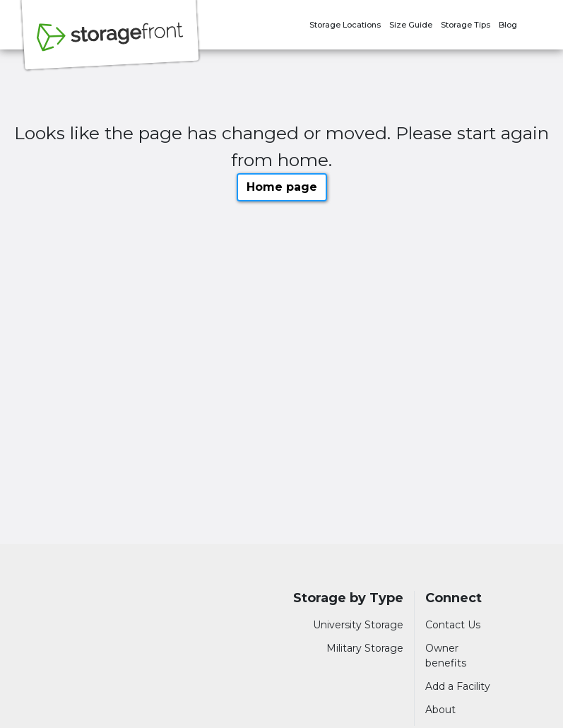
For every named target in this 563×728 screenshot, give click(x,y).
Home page (282, 187)
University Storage (358, 625)
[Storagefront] (110, 45)
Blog (508, 25)
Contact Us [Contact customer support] (453, 625)
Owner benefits (446, 656)
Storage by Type (348, 598)
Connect (454, 598)
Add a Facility (458, 686)
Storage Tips (466, 25)
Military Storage (365, 648)
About (440, 710)
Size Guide (411, 25)
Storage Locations (345, 25)
